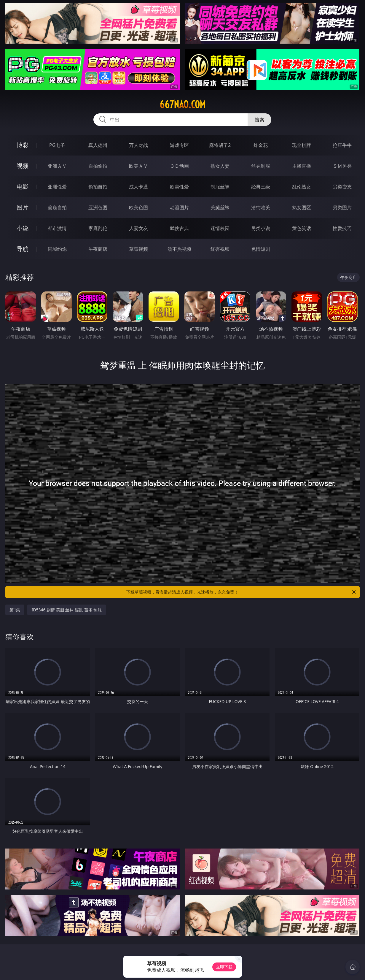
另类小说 (261, 228)
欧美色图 (138, 207)
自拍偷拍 (98, 166)
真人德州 (98, 145)
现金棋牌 (302, 145)
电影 (23, 187)
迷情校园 (220, 228)
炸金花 (261, 145)
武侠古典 (179, 228)
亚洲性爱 (57, 187)
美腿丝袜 (220, 207)
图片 (23, 207)
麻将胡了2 (220, 145)
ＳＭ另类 (342, 166)
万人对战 (138, 145)
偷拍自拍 (98, 187)
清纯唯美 (261, 207)
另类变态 (342, 187)
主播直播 (302, 166)
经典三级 (261, 187)
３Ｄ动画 (179, 166)
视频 (23, 166)
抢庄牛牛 (342, 145)
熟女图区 (302, 207)
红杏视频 (220, 249)
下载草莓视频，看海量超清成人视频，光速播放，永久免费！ (241, 592)
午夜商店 (98, 249)
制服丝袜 (220, 187)
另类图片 (342, 207)
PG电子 (57, 145)
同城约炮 (57, 249)
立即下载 (224, 967)
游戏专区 (179, 145)
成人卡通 (138, 187)
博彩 (23, 145)
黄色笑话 (302, 228)
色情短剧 (261, 249)
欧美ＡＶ (138, 166)
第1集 (15, 610)
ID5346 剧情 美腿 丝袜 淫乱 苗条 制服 (67, 610)
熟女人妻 (220, 166)
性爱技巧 (342, 228)
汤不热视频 (179, 249)
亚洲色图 (98, 207)
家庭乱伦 (98, 228)
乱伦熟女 (302, 187)
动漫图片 (179, 207)
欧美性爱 (179, 187)
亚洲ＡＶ (57, 166)
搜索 (259, 120)
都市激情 (57, 228)
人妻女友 (138, 228)
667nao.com (182, 104)
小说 (23, 228)
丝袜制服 (261, 166)
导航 (23, 249)
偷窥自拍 (57, 207)
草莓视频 (138, 249)
